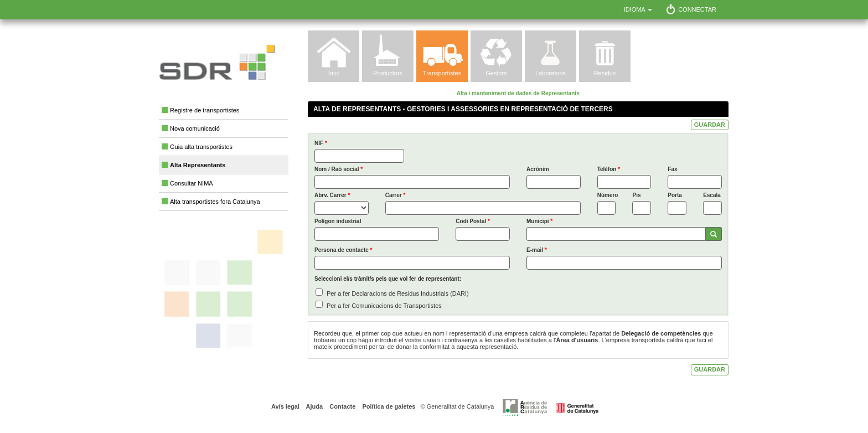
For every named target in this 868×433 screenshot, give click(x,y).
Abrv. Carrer (332, 195)
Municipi (539, 221)
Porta (675, 195)
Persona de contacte (343, 250)
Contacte (342, 406)
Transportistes (442, 73)
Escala (712, 195)
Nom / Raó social (339, 169)
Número (607, 195)
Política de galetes (388, 406)
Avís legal (285, 406)
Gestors (496, 73)
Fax (672, 169)
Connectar (697, 9)
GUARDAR (710, 125)
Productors (388, 73)
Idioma (638, 9)
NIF (321, 143)
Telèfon (609, 169)
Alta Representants (198, 165)
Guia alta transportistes (201, 147)
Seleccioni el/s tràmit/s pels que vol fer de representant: (388, 279)
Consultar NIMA (192, 183)
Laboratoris (551, 73)
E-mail (537, 250)
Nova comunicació (195, 128)
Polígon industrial (338, 221)
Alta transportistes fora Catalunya (215, 202)
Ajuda (314, 406)
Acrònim (538, 169)
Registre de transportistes (205, 110)
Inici (334, 73)
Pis (636, 195)
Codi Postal (473, 221)
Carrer (396, 195)
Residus (605, 73)
